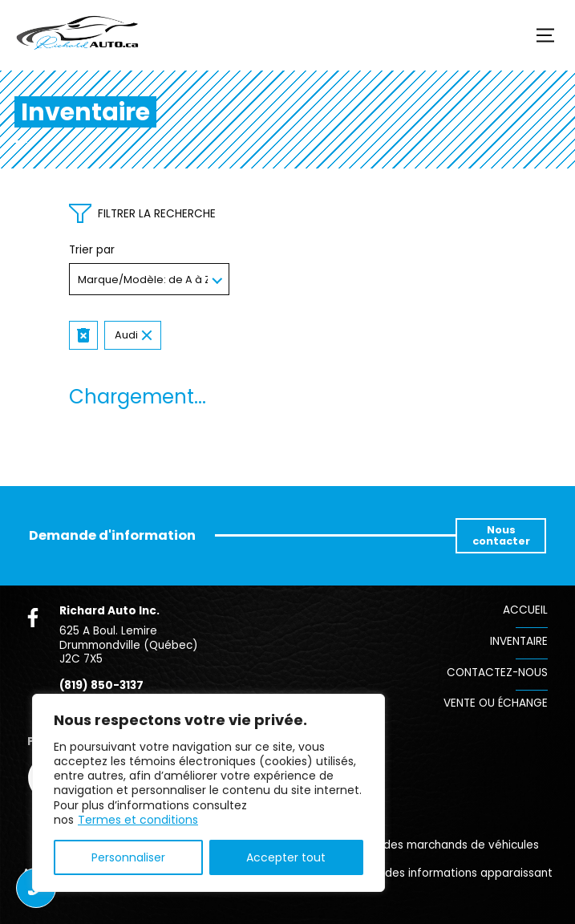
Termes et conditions (138, 820)
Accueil (525, 610)
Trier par (92, 250)
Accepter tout (286, 857)
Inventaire (519, 641)
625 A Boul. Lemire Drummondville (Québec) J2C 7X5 (129, 645)
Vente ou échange (496, 703)
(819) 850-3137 (101, 686)
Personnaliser (128, 857)
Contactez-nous (497, 673)
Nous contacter (501, 535)
